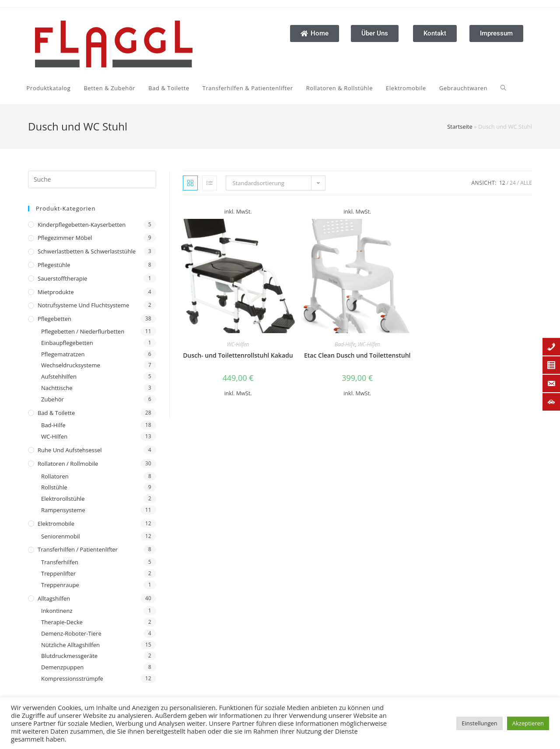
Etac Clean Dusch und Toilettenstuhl (357, 355)
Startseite (460, 127)
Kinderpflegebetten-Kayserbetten (82, 225)
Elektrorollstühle (63, 499)
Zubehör (52, 399)
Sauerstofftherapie (62, 278)
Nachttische (57, 388)
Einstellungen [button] (479, 723)
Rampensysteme (63, 510)
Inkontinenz (57, 611)
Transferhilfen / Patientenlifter (78, 549)
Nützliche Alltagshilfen (70, 645)
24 (513, 183)
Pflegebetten (54, 319)
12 (502, 183)
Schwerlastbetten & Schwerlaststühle (87, 251)
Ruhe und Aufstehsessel (70, 450)
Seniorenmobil (60, 536)
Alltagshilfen (54, 598)
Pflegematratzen (63, 354)
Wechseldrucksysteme (71, 365)
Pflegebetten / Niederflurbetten (83, 331)
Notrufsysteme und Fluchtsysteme (83, 305)
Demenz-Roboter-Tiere (71, 633)
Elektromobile (56, 524)
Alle (526, 183)
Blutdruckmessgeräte (69, 656)
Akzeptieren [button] (528, 723)
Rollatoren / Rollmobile (68, 464)
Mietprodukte (56, 292)
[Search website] (430, 88)
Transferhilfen (60, 562)
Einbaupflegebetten (67, 343)
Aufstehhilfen (59, 376)
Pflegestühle (54, 265)
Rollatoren (55, 476)
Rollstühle (54, 487)
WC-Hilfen (54, 436)
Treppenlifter (58, 573)
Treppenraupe (60, 585)
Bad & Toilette (56, 413)
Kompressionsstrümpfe (72, 679)
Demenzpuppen (62, 667)
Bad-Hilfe (53, 425)
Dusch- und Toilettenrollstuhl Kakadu (238, 355)
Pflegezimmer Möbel (65, 238)
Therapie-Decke (62, 622)
